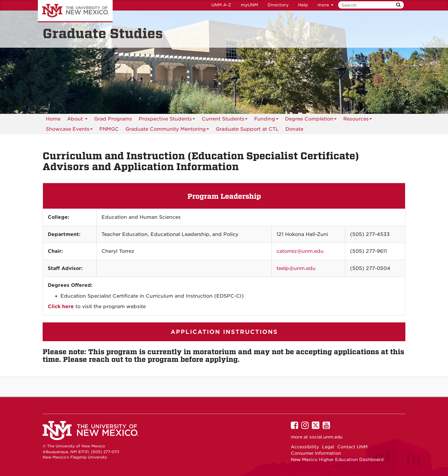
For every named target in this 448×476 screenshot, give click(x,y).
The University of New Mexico (75, 11)
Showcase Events (69, 130)
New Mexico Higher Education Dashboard (337, 459)
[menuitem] (109, 129)
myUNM (249, 5)
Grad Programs (113, 119)
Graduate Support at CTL (247, 129)
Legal (328, 447)
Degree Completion (311, 120)
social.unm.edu (326, 437)
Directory (278, 5)
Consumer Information (316, 453)
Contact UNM (352, 447)
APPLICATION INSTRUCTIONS (224, 332)
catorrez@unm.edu (300, 251)
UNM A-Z (221, 5)
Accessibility (305, 447)
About (77, 120)
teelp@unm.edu (296, 268)
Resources (358, 120)
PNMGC (109, 129)
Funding (266, 120)
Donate (294, 129)
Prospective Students (167, 120)
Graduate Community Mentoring (167, 130)
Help (303, 5)
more (325, 5)
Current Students (225, 120)
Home (53, 119)
